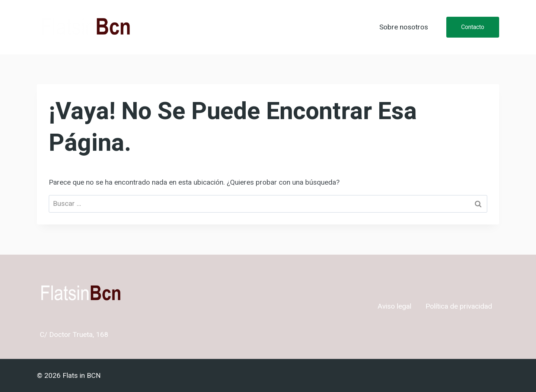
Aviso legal (395, 306)
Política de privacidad (459, 306)
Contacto (473, 27)
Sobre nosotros (404, 27)
